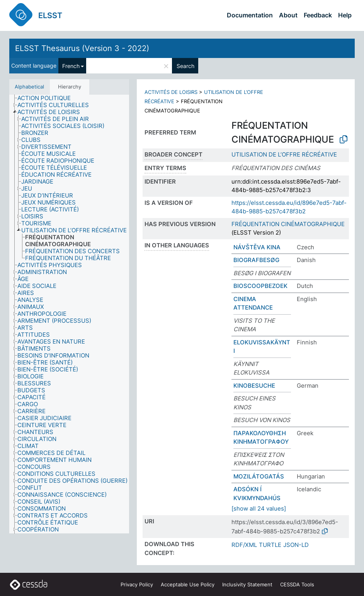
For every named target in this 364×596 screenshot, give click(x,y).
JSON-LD (296, 545)
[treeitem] (47, 98)
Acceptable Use (188, 584)
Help (345, 15)
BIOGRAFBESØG (256, 260)
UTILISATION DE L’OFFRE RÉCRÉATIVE (284, 154)
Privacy (137, 584)
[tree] (69, 314)
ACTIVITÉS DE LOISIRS (171, 92)
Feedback (318, 15)
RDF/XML (244, 545)
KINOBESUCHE (254, 386)
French (71, 66)
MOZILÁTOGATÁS (259, 476)
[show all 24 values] (259, 508)
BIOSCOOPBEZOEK (260, 286)
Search (185, 66)
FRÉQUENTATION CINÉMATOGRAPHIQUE (288, 224)
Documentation (250, 15)
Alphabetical (29, 87)
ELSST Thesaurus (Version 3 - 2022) (82, 48)
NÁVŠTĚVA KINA (257, 247)
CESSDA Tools (297, 584)
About (288, 15)
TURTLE (270, 545)
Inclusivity (247, 584)
